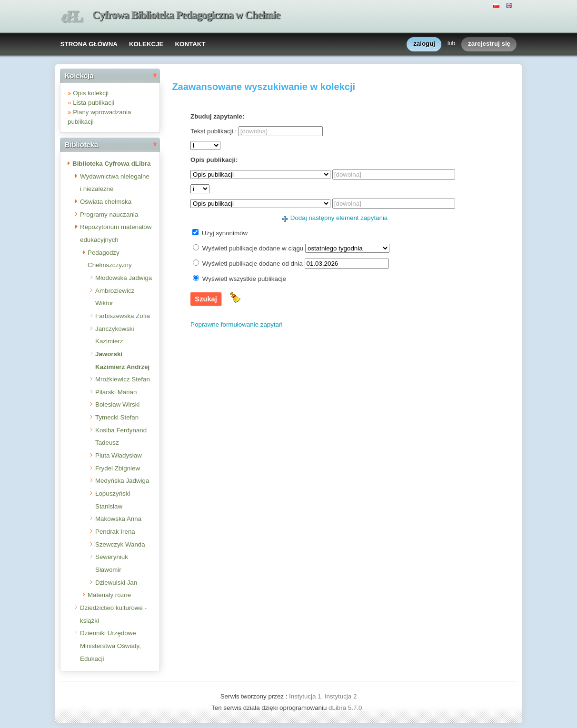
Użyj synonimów (225, 233)
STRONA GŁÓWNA (89, 44)
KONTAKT (190, 44)
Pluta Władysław (119, 455)
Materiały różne (109, 595)
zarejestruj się (489, 44)
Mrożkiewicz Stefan (123, 379)
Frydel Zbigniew (118, 468)
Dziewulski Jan (116, 583)
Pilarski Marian (116, 392)
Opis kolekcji (91, 93)
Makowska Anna (118, 519)
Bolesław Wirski (117, 404)
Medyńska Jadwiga (122, 481)
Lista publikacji (94, 103)
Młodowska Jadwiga (124, 278)
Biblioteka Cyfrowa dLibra (111, 164)
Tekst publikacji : (214, 131)
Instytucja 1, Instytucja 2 (323, 696)
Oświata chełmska (106, 202)
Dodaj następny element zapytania (339, 218)
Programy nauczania (109, 214)
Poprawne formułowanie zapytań (236, 324)
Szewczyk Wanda (120, 544)
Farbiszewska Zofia (123, 316)
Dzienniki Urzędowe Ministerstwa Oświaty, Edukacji (110, 646)
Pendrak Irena (115, 532)
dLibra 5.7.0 (346, 708)
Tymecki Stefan (117, 417)
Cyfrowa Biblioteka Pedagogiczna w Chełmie (186, 15)
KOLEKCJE (146, 44)
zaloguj (424, 44)
